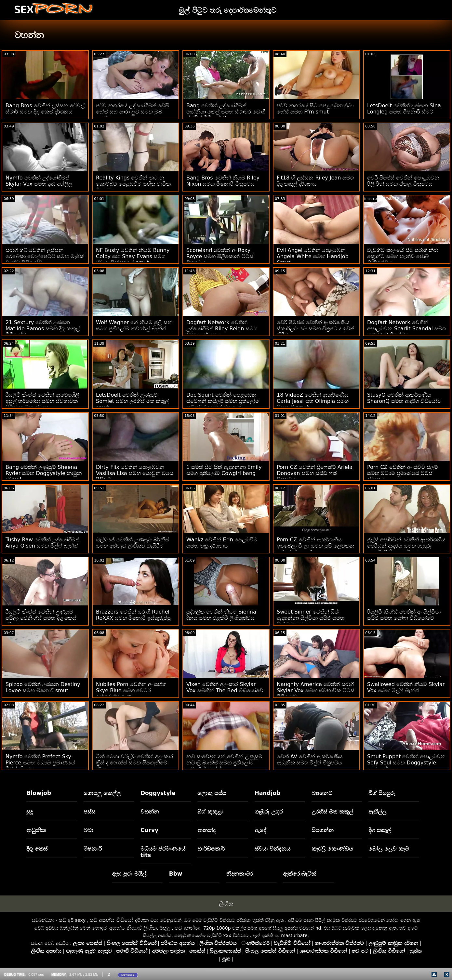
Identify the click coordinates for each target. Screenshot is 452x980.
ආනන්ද (206, 830)
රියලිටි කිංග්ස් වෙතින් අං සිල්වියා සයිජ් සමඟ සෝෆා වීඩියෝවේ (404, 615)
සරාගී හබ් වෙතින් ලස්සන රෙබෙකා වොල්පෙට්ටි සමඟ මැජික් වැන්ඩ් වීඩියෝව (45, 256)
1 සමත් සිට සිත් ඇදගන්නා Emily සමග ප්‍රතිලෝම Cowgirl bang (224, 470)
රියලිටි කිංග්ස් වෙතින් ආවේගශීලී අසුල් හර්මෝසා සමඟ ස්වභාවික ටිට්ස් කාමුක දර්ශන (42, 401)
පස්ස (89, 812)
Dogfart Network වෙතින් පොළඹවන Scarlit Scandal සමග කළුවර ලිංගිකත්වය (406, 329)
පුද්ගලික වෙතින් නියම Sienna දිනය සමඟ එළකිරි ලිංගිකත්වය (221, 615)
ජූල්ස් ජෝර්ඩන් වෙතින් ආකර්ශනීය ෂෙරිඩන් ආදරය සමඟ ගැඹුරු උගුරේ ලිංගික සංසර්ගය (406, 546)
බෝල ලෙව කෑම (389, 849)
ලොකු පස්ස (212, 793)
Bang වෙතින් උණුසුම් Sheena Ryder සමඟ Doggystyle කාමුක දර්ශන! (44, 473)
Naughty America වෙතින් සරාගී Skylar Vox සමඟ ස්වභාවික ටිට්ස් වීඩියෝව (316, 690)
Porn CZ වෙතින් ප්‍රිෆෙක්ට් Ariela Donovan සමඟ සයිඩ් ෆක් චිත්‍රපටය (315, 473)
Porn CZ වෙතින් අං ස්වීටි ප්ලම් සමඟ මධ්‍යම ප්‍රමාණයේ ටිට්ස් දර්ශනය (403, 473)
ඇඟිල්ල (377, 812)
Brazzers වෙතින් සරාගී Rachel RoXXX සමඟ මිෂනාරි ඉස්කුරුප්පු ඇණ (133, 618)
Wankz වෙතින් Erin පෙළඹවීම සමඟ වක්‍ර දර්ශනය (222, 543)
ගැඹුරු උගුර (269, 812)
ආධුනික (36, 830)
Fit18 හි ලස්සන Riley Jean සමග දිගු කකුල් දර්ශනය (315, 181)
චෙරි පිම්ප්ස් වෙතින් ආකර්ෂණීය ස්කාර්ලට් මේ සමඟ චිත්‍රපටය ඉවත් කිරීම (315, 329)
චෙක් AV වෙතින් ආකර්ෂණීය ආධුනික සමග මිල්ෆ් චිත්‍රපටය (310, 760)
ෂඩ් (63, 920)
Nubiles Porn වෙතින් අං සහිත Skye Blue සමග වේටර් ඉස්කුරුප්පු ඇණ (131, 690)
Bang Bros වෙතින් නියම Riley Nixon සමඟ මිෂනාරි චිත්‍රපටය (223, 181)
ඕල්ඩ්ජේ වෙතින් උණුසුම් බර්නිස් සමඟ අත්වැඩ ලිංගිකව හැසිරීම (133, 543)
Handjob (268, 793)
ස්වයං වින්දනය (273, 849)
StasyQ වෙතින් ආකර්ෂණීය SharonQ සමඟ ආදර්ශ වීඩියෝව (404, 398)
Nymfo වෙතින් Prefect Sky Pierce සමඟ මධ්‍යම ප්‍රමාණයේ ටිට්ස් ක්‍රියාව (40, 763)
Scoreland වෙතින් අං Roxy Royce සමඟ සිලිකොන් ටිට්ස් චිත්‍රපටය (220, 256)
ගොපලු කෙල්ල (102, 793)
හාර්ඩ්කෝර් (211, 849)
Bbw (176, 874)
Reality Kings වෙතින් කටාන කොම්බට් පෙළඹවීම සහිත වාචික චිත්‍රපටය (133, 184)
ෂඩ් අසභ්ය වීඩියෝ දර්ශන (119, 920)
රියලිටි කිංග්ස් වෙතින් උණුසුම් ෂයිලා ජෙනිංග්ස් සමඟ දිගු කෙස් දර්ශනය (41, 618)
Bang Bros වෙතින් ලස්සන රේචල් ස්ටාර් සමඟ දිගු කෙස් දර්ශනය (45, 109)
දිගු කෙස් (37, 849)
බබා (88, 830)
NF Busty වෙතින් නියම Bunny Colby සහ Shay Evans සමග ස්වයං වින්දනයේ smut (133, 256)
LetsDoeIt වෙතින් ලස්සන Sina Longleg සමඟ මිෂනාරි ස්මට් (404, 109)
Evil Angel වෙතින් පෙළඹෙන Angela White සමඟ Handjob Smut (313, 256)
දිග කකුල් (380, 830)
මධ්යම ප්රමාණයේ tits (163, 852)
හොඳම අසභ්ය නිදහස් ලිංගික (124, 928)
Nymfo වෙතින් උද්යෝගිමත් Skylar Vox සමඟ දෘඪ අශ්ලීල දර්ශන (39, 184)
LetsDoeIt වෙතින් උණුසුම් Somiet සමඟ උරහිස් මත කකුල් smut (132, 401)
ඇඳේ (260, 830)
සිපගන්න (323, 830)
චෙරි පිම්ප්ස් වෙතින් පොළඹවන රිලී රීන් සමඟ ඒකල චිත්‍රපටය (403, 181)
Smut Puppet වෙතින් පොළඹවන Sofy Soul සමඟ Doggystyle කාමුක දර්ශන (406, 763)
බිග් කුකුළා (210, 812)
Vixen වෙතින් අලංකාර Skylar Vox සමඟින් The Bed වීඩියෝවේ (225, 687)
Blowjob (39, 793)
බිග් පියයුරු (382, 793)
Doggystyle (158, 793)
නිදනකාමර (239, 874)
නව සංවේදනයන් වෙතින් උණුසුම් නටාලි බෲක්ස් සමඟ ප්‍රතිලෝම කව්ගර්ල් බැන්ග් (224, 763)
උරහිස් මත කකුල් (332, 812)
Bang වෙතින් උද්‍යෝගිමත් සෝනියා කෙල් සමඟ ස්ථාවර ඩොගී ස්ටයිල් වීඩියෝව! (226, 112)
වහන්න (150, 812)
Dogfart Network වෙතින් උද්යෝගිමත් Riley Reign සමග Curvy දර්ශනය (222, 329)
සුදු (30, 812)
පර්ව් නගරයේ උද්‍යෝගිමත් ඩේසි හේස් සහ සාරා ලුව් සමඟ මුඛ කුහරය (133, 112)
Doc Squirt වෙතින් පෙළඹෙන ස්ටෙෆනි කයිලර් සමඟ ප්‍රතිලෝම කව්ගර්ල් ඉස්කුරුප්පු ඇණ (223, 401)
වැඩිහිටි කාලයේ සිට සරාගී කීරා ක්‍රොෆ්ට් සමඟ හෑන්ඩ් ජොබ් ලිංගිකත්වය (403, 256)
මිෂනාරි (93, 849)
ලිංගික (226, 904)
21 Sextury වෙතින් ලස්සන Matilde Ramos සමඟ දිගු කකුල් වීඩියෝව (43, 329)
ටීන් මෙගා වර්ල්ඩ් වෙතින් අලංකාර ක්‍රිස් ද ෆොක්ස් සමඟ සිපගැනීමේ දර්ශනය (134, 763)
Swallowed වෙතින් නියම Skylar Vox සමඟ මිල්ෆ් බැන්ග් (406, 687)
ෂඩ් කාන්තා (187, 928)
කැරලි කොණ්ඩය (332, 849)
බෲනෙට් (322, 793)
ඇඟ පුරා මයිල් (129, 874)
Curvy (149, 830)
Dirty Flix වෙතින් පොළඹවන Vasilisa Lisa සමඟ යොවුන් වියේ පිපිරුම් (135, 473)
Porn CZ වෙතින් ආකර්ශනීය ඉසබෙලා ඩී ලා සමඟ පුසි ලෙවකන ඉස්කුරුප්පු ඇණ (316, 546)
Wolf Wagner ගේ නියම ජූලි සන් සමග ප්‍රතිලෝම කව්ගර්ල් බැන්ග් (134, 325)
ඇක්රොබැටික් (299, 874)
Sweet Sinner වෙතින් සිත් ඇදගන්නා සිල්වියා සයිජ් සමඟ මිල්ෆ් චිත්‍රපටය (311, 618)
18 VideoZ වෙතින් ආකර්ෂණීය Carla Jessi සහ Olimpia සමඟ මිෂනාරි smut (313, 401)
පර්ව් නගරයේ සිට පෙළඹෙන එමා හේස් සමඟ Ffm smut (315, 109)
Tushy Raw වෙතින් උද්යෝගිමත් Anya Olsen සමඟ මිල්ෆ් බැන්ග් (42, 543)
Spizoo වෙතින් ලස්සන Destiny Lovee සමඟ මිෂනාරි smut (43, 687)
